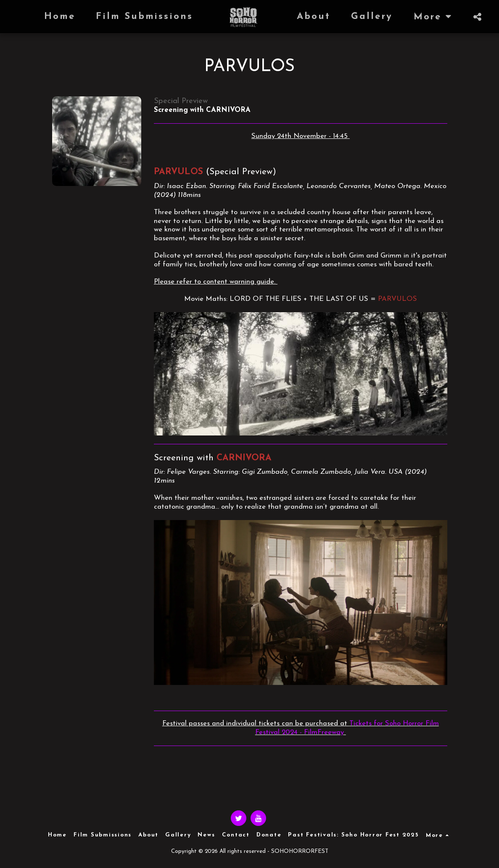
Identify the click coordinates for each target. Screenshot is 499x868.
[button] (477, 17)
